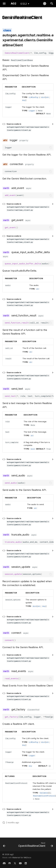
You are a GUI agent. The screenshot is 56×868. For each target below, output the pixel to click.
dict (43, 97)
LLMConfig (33, 97)
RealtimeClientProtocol (44, 796)
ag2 (12, 854)
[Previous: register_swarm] (4, 845)
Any (24, 100)
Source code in (28, 127)
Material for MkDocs (22, 858)
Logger (32, 111)
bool (33, 449)
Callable (44, 793)
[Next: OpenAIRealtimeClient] (35, 845)
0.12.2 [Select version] (24, 4)
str (48, 97)
